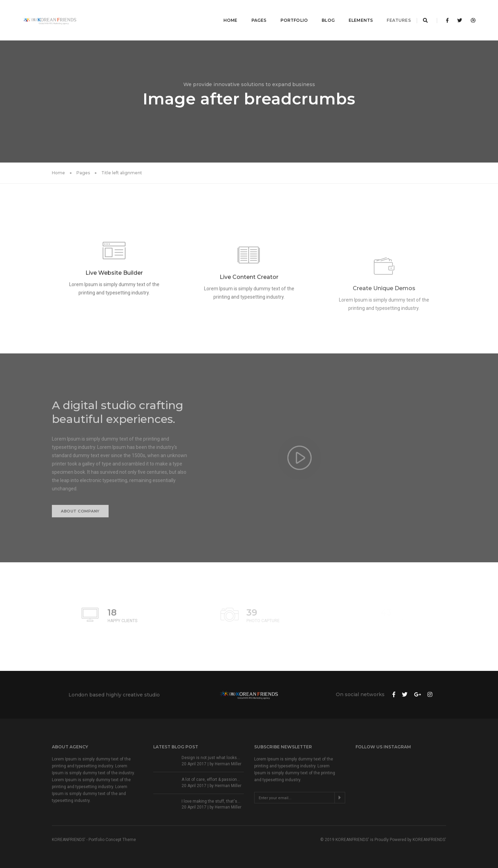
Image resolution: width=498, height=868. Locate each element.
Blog (321, 12)
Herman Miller (228, 764)
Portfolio (287, 12)
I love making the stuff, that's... (211, 801)
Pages (251, 12)
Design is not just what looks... (211, 758)
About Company (80, 511)
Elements (353, 12)
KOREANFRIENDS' (429, 840)
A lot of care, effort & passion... (211, 779)
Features (391, 12)
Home (223, 12)
